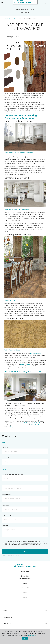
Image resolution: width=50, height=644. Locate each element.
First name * (5, 447)
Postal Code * (6, 505)
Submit (25, 551)
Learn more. (32, 635)
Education (25, 624)
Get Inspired (25, 617)
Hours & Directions (25, 578)
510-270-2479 (25, 13)
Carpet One (8, 19)
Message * (5, 526)
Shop (25, 611)
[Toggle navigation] (2, 3)
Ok (25, 638)
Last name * (5, 458)
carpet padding (25, 364)
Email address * (6, 495)
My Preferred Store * (8, 516)
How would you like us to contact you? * (13, 474)
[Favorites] (45, 3)
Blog (15, 19)
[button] (42, 3)
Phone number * (7, 484)
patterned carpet (36, 353)
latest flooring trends (38, 425)
